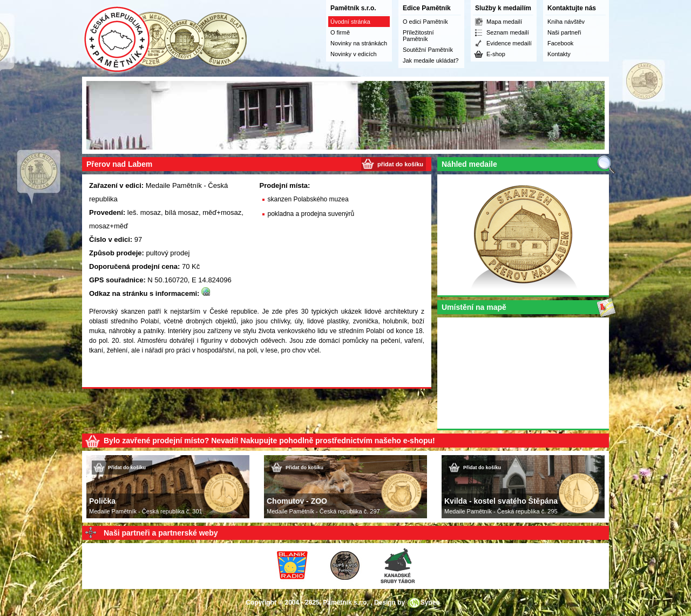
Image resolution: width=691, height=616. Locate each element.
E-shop (496, 54)
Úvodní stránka (350, 22)
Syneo (430, 603)
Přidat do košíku (127, 468)
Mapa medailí (504, 22)
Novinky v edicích (354, 54)
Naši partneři (564, 32)
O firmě (340, 32)
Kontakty (559, 54)
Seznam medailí (508, 32)
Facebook (560, 43)
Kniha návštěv (566, 22)
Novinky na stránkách (359, 43)
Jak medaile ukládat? (431, 60)
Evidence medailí (509, 43)
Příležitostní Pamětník (418, 36)
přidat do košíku (400, 164)
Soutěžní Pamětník (428, 50)
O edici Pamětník (425, 22)
